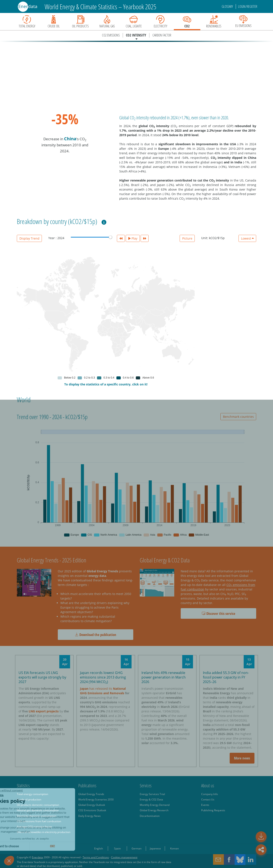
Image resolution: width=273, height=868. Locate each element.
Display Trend (29, 238)
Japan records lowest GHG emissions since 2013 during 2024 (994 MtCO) (103, 677)
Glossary (228, 6)
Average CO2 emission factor (34, 827)
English (99, 848)
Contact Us (208, 799)
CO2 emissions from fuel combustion (39, 821)
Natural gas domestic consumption (38, 810)
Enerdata (37, 857)
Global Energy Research (154, 810)
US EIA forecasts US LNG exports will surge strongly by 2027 (42, 677)
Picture (187, 238)
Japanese (155, 848)
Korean (174, 848)
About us (208, 786)
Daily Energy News (89, 816)
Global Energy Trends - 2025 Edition (52, 560)
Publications (87, 786)
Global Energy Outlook (92, 805)
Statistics (23, 786)
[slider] (110, 237)
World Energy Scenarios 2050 (96, 799)
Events (205, 805)
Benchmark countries (238, 417)
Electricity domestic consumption (37, 816)
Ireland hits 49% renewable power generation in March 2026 (164, 677)
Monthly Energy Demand (155, 805)
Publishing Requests (213, 810)
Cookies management (124, 857)
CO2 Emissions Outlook (92, 810)
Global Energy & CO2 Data (165, 560)
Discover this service (219, 613)
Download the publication (96, 635)
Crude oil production (29, 799)
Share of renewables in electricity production (44, 832)
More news (242, 758)
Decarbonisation (150, 816)
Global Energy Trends (91, 794)
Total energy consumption (32, 794)
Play (133, 238)
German (136, 848)
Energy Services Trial (152, 794)
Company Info (209, 794)
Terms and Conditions (96, 857)
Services (146, 786)
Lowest (247, 238)
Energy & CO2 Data (151, 799)
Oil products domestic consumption (38, 805)
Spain (117, 848)
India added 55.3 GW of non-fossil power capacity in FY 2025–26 (226, 677)
